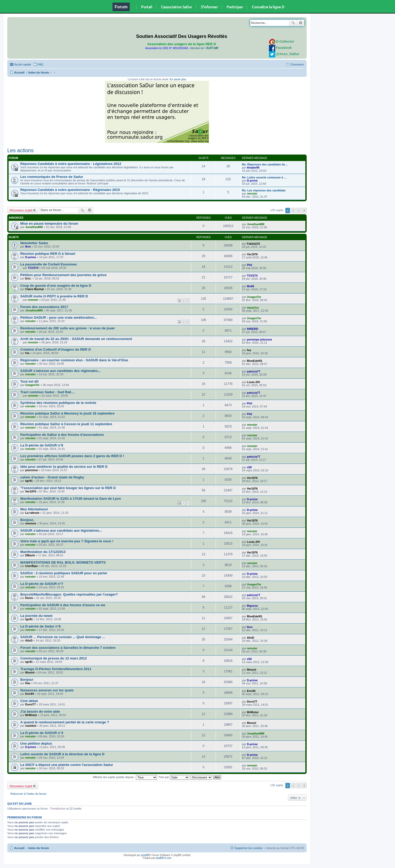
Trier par (174, 777)
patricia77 (254, 371)
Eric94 (29, 694)
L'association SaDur (177, 7)
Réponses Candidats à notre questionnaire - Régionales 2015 (70, 190)
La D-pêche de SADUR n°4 (42, 733)
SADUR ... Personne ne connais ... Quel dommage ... (63, 637)
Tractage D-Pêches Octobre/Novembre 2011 (56, 669)
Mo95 (251, 286)
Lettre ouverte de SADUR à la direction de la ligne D (62, 754)
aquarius (253, 308)
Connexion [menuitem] (297, 64)
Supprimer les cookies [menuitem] (248, 848)
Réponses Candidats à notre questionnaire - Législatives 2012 (71, 164)
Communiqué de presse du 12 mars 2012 (54, 658)
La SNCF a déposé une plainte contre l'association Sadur (67, 765)
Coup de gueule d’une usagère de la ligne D (56, 286)
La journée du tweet (36, 616)
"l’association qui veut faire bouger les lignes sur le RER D (68, 488)
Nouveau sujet (21, 210)
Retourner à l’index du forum (28, 794)
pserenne (32, 470)
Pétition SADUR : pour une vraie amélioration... (59, 318)
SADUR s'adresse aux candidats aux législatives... (61, 530)
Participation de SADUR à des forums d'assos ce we (63, 605)
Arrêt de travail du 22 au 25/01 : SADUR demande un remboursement (76, 339)
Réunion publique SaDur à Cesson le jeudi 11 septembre (66, 424)
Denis (29, 598)
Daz (28, 683)
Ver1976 (252, 254)
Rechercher (293, 23)
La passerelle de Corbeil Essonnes (49, 264)
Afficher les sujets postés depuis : (125, 777)
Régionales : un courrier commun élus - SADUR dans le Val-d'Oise (74, 360)
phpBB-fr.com (164, 858)
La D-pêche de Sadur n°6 (41, 626)
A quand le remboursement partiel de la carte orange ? (65, 722)
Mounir (30, 672)
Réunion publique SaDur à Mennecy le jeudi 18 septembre (67, 413)
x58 (249, 467)
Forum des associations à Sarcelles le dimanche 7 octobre (68, 648)
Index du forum (39, 72)
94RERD (252, 329)
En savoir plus (178, 79)
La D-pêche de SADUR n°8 (42, 445)
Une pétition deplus (36, 743)
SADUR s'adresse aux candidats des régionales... (61, 371)
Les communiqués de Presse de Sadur (52, 177)
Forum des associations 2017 (44, 307)
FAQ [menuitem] (41, 64)
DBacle (30, 555)
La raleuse (32, 513)
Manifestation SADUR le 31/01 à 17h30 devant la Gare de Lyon (71, 499)
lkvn (28, 246)
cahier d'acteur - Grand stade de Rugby (52, 477)
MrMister (31, 715)
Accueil (19, 72)
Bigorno (252, 606)
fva (27, 353)
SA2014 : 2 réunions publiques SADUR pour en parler (64, 573)
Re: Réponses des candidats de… (265, 164)
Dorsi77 (30, 704)
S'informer (209, 7)
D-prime (252, 181)
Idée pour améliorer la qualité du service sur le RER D (64, 467)
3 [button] (299, 211)
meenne (31, 523)
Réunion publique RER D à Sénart (48, 254)
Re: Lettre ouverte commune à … (264, 177)
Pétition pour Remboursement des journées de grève (63, 275)
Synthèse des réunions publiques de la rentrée (58, 403)
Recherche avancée (301, 23)
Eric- (28, 278)
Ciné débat (29, 701)
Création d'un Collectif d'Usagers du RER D (56, 349)
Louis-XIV (254, 382)
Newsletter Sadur (34, 243)
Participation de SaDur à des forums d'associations (62, 435)
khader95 (253, 168)
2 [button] (293, 211)
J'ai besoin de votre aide (40, 712)
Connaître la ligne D (268, 7)
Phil (249, 265)
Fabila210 (253, 244)
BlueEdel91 (255, 361)
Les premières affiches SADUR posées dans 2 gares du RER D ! (72, 456)
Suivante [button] (304, 211)
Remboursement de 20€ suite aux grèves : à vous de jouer (68, 328)
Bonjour (27, 680)
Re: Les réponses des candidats (264, 190)
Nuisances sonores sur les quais (47, 690)
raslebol (31, 726)
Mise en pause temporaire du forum (49, 223)
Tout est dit (29, 381)
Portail (147, 7)
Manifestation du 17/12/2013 (43, 552)
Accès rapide (23, 64)
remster (252, 193)
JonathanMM (34, 227)
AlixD (29, 640)
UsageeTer (254, 297)
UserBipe (31, 566)
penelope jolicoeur (259, 339)
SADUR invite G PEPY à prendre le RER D (54, 296)
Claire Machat (35, 289)
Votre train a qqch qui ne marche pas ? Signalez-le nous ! (67, 541)
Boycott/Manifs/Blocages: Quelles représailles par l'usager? (69, 594)
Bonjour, (27, 520)
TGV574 (33, 268)
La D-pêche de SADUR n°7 (42, 584)
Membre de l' (204, 48)
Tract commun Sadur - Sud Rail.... (48, 392)
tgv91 (29, 481)
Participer (235, 7)
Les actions (20, 150)
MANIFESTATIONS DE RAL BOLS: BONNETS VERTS (63, 562)
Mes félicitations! (34, 509)
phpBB (145, 855)
